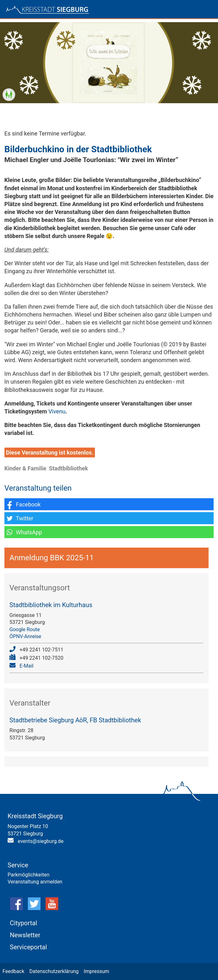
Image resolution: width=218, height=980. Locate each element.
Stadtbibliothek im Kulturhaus (51, 605)
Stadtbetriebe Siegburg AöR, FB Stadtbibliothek (75, 720)
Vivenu (57, 411)
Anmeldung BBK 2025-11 (52, 558)
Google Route (25, 629)
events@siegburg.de (41, 841)
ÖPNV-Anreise (25, 636)
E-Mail (27, 666)
